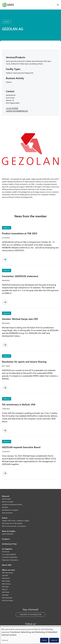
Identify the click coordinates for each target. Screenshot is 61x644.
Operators (5, 507)
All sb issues (6, 552)
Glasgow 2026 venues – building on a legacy (16, 521)
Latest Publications (8, 534)
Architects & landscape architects (12, 504)
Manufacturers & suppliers (10, 510)
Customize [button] (5, 640)
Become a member (8, 502)
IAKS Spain (5, 595)
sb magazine (7, 549)
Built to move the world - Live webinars (14, 526)
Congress (6, 539)
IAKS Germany (6, 584)
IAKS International (7, 573)
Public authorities (7, 513)
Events (5, 518)
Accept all (54, 640)
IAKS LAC (5, 589)
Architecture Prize (9, 544)
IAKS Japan (5, 587)
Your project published (9, 554)
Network (6, 496)
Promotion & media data (10, 557)
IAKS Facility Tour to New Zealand (12, 523)
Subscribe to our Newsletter (30, 615)
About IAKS (7, 565)
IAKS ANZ (5, 575)
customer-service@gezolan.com (17, 111)
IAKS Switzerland (7, 598)
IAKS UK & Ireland (8, 600)
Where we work (8, 570)
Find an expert (6, 499)
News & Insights (9, 531)
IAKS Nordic (6, 592)
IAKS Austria (6, 578)
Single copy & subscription (10, 560)
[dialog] (30, 635)
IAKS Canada (6, 581)
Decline (44, 640)
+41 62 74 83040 (12, 108)
